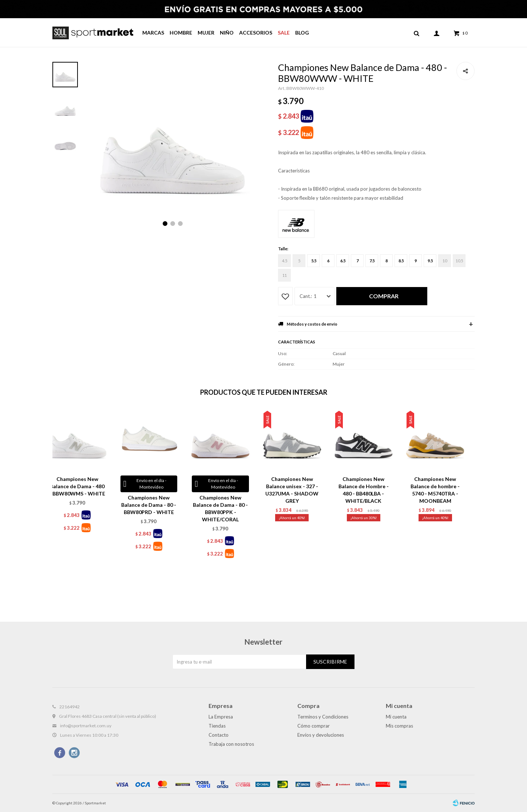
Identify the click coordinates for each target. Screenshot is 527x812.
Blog (302, 33)
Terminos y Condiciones (323, 717)
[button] (165, 224)
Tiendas (217, 726)
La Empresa (221, 717)
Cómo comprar (314, 726)
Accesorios (256, 33)
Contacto (219, 735)
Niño (227, 33)
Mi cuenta (396, 717)
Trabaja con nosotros (231, 744)
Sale (284, 33)
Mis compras (399, 726)
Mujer (206, 33)
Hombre (181, 33)
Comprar (384, 296)
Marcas (153, 33)
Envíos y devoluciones (321, 735)
